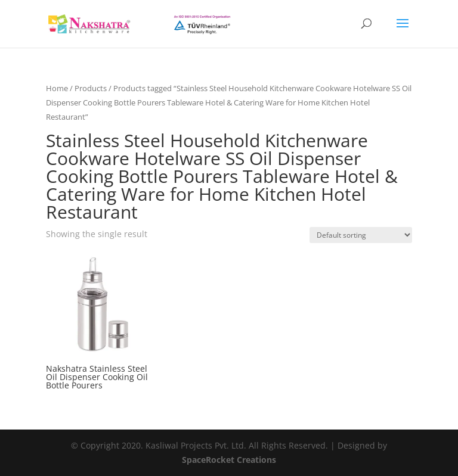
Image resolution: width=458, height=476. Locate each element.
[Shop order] (361, 235)
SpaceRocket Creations (229, 460)
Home (57, 88)
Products (91, 88)
